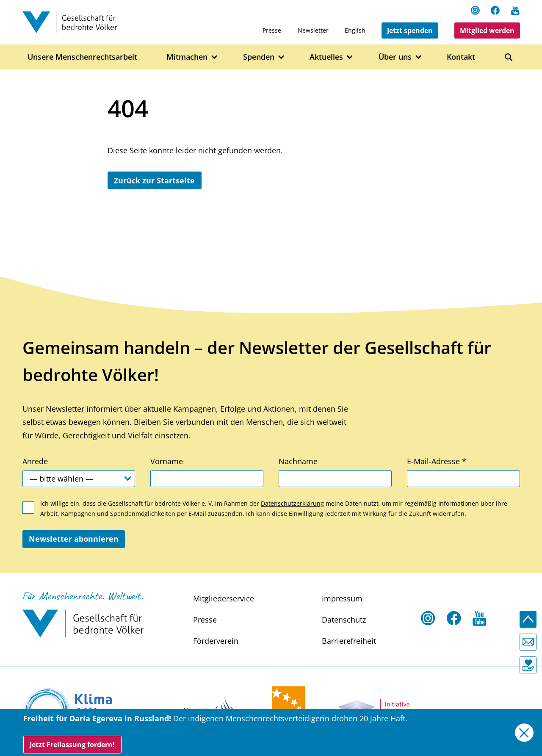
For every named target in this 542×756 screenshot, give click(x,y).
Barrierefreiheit (349, 641)
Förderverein (216, 641)
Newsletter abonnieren (74, 539)
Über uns (395, 57)
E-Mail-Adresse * (437, 461)
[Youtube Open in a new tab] (515, 10)
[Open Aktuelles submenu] (350, 57)
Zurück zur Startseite (154, 180)
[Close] (524, 732)
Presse (272, 30)
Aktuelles (326, 57)
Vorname (167, 461)
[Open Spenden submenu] (281, 57)
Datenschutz (344, 620)
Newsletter (313, 30)
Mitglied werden (487, 30)
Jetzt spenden (410, 30)
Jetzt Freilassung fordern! (72, 745)
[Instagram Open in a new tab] (476, 10)
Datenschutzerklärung (292, 503)
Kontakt (461, 57)
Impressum (342, 598)
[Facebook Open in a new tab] (495, 10)
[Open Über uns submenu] (419, 57)
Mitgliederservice (224, 598)
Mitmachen (187, 57)
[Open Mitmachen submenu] (214, 57)
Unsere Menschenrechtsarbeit (82, 57)
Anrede (35, 461)
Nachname (298, 461)
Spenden (259, 57)
